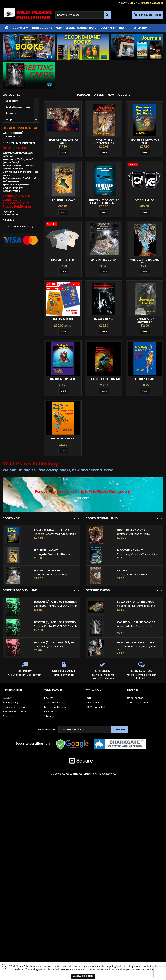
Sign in (134, 3)
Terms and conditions (15, 707)
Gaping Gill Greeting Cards (136, 622)
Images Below (104, 319)
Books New (20, 28)
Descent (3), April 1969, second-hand (56, 602)
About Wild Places (55, 703)
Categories (11, 95)
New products (119, 95)
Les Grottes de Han (104, 260)
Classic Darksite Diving (104, 379)
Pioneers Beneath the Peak (145, 142)
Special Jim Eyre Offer (16, 185)
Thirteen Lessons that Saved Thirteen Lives (19, 180)
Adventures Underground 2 (104, 142)
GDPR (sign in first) (96, 707)
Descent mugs (145, 200)
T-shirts (13, 188)
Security (49, 698)
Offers (99, 95)
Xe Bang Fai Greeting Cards (136, 602)
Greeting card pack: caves (136, 642)
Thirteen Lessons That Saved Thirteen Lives (104, 202)
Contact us (50, 712)
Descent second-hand (81, 28)
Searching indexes (138, 703)
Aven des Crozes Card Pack (145, 261)
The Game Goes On (63, 439)
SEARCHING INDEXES (19, 143)
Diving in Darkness (63, 379)
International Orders (14, 712)
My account (92, 703)
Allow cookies (83, 976)
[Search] (83, 15)
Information (139, 28)
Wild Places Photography (110, 492)
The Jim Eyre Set (63, 319)
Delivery (7, 698)
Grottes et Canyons (131, 530)
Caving (122, 571)
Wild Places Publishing (21, 227)
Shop (122, 28)
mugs (11, 191)
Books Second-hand (47, 28)
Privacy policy (10, 703)
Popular (83, 95)
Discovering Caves (130, 550)
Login (89, 698)
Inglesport (9, 211)
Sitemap (49, 716)
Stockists (8, 716)
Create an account (152, 3)
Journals (107, 28)
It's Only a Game (145, 379)
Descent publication (56, 707)
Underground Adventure (145, 321)
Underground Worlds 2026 (63, 142)
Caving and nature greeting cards (20, 173)
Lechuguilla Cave (63, 200)
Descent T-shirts (63, 260)
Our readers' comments (13, 134)
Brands (8, 220)
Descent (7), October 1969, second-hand (56, 642)
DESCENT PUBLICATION (21, 128)
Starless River (11, 214)
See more (83, 498)
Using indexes (135, 698)
